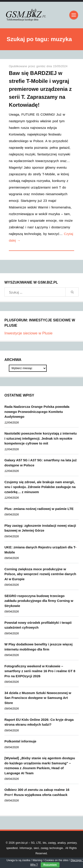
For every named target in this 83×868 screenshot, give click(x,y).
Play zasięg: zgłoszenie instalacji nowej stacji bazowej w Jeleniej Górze (40, 528)
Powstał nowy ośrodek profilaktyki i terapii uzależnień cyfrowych (38, 625)
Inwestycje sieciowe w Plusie (28, 333)
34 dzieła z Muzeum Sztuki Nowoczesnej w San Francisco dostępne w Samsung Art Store (38, 698)
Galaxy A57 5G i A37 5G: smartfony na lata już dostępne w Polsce (41, 463)
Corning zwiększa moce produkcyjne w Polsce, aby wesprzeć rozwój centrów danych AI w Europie (40, 574)
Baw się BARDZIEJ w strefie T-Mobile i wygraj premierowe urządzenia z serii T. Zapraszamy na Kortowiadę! (40, 89)
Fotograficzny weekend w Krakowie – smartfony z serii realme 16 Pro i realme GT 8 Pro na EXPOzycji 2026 (40, 671)
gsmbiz (41, 66)
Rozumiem (50, 865)
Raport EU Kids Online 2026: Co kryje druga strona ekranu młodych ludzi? (39, 722)
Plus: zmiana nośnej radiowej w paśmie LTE (39, 509)
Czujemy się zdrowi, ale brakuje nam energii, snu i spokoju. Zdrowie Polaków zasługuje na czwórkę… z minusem (40, 487)
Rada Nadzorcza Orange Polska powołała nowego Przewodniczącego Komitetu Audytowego (37, 412)
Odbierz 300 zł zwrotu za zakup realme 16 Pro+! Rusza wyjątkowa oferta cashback (37, 792)
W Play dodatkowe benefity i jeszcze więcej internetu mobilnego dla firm (39, 647)
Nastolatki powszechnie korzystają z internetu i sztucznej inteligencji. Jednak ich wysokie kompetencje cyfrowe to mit (41, 438)
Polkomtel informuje (20, 741)
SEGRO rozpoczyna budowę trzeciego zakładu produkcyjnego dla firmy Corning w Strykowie (39, 601)
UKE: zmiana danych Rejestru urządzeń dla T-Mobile (40, 550)
